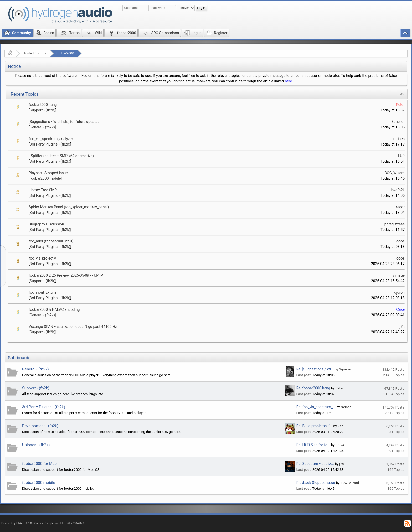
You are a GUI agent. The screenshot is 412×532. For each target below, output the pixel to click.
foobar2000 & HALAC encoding (54, 309)
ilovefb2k (397, 190)
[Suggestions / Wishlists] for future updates (64, 122)
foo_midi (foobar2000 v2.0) (51, 241)
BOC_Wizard (395, 173)
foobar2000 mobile (45, 178)
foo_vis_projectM (43, 258)
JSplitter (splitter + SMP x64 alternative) (61, 156)
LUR (401, 156)
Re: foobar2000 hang (313, 388)
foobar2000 (65, 53)
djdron (400, 292)
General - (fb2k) (42, 127)
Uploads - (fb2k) (36, 445)
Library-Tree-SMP (43, 190)
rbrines (399, 139)
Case (401, 309)
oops (401, 241)
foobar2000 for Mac (39, 464)
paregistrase (395, 224)
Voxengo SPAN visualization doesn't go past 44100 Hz (73, 327)
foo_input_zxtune (43, 292)
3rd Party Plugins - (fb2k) (50, 144)
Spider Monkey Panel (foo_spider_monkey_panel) (69, 207)
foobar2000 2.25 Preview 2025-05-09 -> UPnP (66, 275)
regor (400, 207)
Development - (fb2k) (40, 426)
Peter (400, 105)
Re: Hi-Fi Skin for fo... (313, 445)
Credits (39, 523)
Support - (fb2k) (43, 110)
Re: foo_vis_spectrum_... (316, 407)
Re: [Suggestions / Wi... (315, 369)
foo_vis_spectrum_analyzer (51, 139)
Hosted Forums (34, 53)
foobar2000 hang (43, 105)
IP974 (340, 445)
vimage (399, 275)
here (288, 81)
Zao (341, 426)
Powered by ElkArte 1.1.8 (17, 523)
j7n (402, 327)
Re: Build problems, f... (314, 426)
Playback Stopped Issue (48, 173)
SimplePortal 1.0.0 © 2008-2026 (65, 523)
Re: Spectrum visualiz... (315, 464)
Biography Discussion (46, 224)
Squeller (398, 122)
